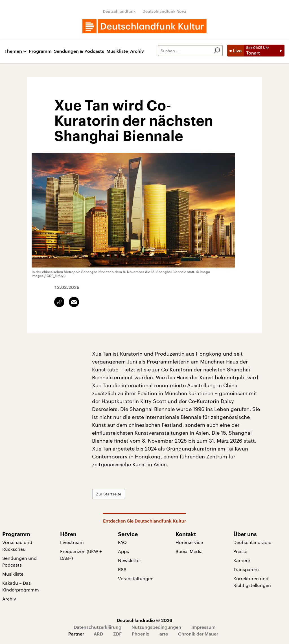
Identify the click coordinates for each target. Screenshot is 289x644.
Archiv (137, 51)
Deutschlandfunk (119, 11)
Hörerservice (189, 542)
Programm (40, 51)
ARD (98, 634)
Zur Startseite (109, 494)
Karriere (242, 560)
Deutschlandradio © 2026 (144, 620)
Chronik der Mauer (198, 634)
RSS (122, 569)
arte (164, 634)
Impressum (203, 627)
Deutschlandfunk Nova (164, 11)
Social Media (189, 551)
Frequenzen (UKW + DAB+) (81, 555)
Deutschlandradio (252, 542)
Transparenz (247, 569)
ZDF (117, 634)
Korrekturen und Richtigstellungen (252, 582)
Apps (123, 551)
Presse (240, 551)
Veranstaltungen (136, 578)
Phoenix (141, 634)
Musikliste (117, 51)
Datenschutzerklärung (98, 627)
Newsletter (130, 560)
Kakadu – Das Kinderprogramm (21, 586)
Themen (13, 51)
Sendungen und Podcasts (19, 561)
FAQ (122, 542)
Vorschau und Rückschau (17, 546)
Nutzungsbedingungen (156, 627)
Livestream (72, 542)
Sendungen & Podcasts (79, 51)
